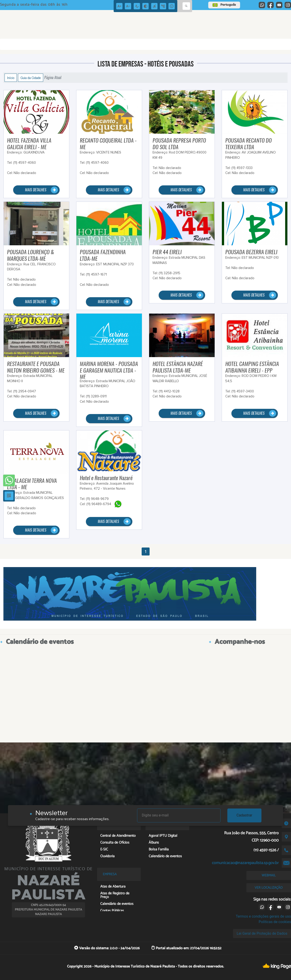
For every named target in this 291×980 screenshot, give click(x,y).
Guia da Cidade (31, 78)
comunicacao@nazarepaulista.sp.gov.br (245, 863)
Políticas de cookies (275, 922)
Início (11, 78)
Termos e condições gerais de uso (263, 916)
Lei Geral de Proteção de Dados (262, 933)
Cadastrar (244, 815)
